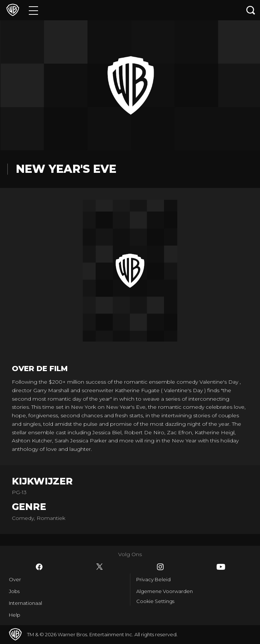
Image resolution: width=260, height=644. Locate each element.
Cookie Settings (155, 601)
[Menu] (33, 10)
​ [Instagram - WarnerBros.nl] (160, 567)
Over (15, 579)
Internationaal (25, 603)
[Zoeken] (251, 10)
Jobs (14, 591)
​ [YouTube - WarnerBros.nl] (221, 567)
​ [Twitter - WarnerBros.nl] (100, 567)
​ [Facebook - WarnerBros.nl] (39, 567)
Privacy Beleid (153, 579)
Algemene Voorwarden (165, 591)
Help (15, 615)
